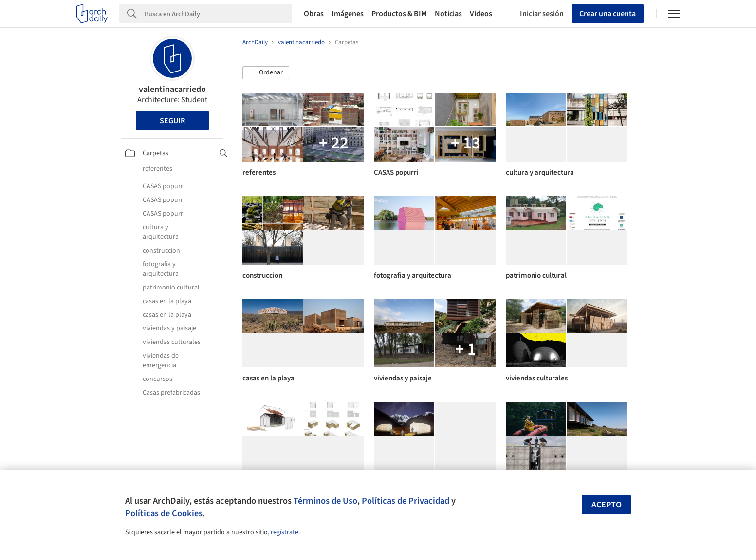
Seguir (172, 121)
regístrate (285, 532)
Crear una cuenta (608, 14)
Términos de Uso (325, 501)
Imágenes (348, 14)
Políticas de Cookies (164, 513)
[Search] (218, 14)
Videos (481, 14)
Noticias (448, 14)
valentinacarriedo (172, 89)
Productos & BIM (399, 14)
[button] (266, 73)
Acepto (607, 505)
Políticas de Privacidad (406, 501)
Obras (314, 14)
